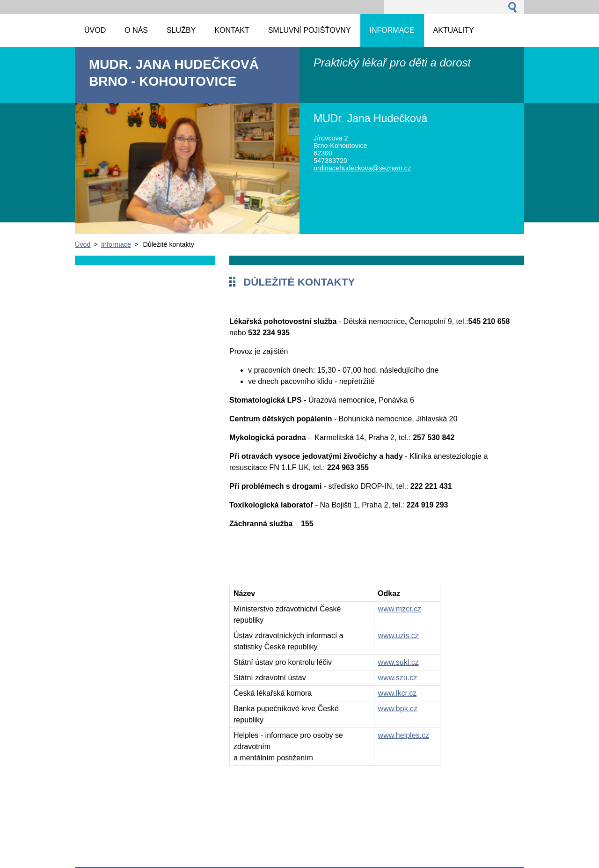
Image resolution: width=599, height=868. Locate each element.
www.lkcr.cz (398, 693)
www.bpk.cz (398, 709)
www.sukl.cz (398, 662)
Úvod (83, 244)
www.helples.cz (404, 735)
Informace (116, 244)
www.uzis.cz (398, 636)
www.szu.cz (398, 678)
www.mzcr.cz (400, 609)
